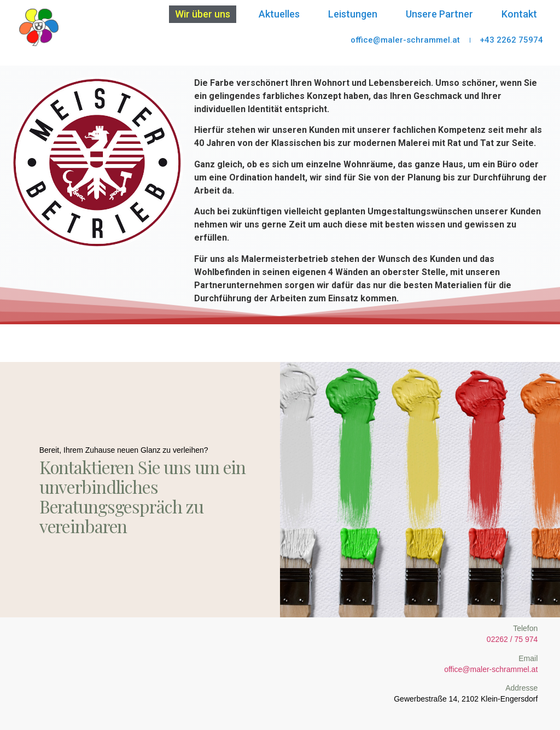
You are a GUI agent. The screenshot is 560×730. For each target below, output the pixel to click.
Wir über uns (203, 14)
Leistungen (353, 14)
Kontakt (519, 14)
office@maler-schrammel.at (491, 669)
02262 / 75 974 (512, 639)
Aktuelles (279, 14)
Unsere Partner (439, 14)
